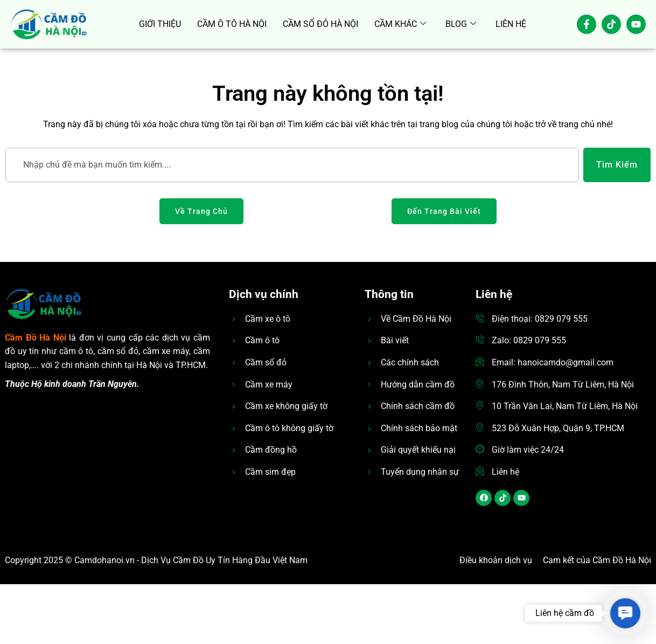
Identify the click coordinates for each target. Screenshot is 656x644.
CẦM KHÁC (400, 24)
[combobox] (292, 165)
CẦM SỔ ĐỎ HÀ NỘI (320, 24)
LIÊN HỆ (511, 24)
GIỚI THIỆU (160, 24)
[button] (625, 613)
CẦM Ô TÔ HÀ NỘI (232, 24)
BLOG (461, 24)
